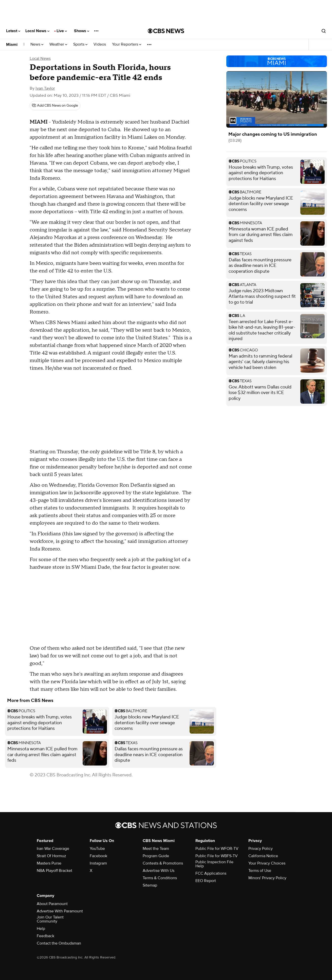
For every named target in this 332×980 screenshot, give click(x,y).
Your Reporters (127, 44)
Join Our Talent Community (50, 919)
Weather (58, 44)
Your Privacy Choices (267, 863)
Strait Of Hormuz (51, 856)
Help (41, 929)
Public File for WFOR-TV (217, 849)
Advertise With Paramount (60, 911)
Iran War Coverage (53, 849)
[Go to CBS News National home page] (166, 31)
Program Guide (156, 856)
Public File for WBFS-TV (217, 856)
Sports (80, 44)
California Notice (263, 856)
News (37, 44)
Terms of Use (260, 871)
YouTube (97, 849)
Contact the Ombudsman (59, 943)
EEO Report (206, 881)
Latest (13, 31)
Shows (82, 31)
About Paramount (52, 904)
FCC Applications (211, 873)
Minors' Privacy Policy (267, 878)
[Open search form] (324, 31)
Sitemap (150, 885)
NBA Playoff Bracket (54, 871)
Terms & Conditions (160, 878)
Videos (100, 44)
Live (62, 31)
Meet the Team (156, 849)
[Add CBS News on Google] (55, 106)
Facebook (98, 856)
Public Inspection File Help (214, 864)
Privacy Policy (261, 849)
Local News (37, 31)
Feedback (45, 936)
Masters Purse (49, 863)
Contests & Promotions (163, 863)
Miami (12, 45)
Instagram (98, 863)
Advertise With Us (159, 871)
